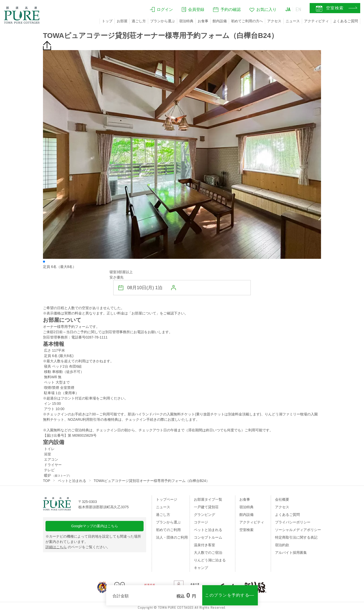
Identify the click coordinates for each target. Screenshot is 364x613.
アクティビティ (316, 21)
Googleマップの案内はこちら (95, 526)
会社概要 (282, 499)
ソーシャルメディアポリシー (298, 530)
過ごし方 (139, 21)
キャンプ (201, 568)
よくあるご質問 (346, 21)
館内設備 (220, 21)
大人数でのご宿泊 (208, 553)
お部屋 (122, 21)
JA (288, 9)
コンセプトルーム (208, 537)
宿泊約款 (282, 545)
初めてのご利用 (168, 530)
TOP (47, 481)
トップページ (167, 499)
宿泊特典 (186, 21)
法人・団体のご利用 (172, 537)
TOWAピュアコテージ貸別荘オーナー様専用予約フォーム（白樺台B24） (152, 481)
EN (299, 9)
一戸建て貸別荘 (206, 507)
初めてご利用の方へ (247, 21)
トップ (107, 21)
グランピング (204, 515)
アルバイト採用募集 (291, 553)
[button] (44, 262)
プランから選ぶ (163, 21)
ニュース (293, 21)
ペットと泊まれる (72, 481)
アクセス (274, 21)
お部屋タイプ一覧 (208, 499)
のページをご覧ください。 (78, 547)
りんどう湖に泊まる (210, 560)
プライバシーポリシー (293, 522)
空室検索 (246, 530)
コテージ (201, 522)
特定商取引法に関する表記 (296, 537)
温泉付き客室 (204, 545)
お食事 (203, 21)
